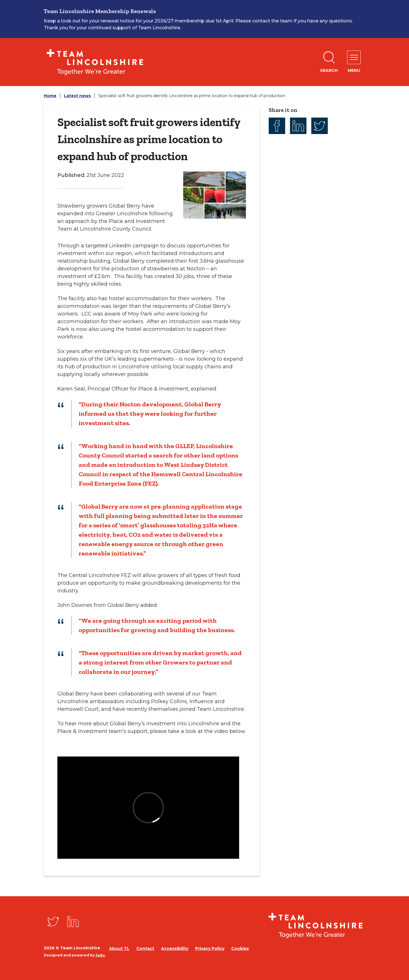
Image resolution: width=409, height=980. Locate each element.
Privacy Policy (210, 948)
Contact (145, 948)
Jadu (100, 955)
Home (50, 96)
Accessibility (175, 948)
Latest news (77, 96)
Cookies (240, 948)
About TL (119, 948)
